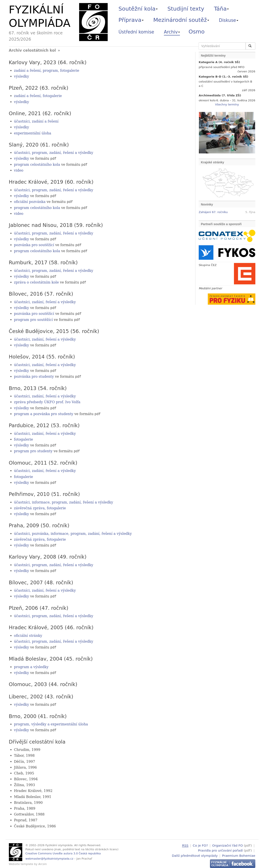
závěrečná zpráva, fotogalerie (40, 507)
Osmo (197, 32)
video (19, 170)
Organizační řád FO (228, 844)
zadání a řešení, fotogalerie (38, 96)
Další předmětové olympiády (195, 854)
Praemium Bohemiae (239, 854)
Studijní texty (186, 9)
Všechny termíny (227, 104)
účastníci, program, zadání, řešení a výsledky (54, 153)
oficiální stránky (28, 635)
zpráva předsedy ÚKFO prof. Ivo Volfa (47, 401)
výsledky (22, 76)
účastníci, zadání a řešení (36, 121)
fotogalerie (24, 439)
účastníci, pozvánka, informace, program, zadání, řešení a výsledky (73, 533)
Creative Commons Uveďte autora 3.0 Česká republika (63, 852)
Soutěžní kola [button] (138, 9)
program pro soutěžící (34, 319)
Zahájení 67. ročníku (213, 212)
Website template (21, 863)
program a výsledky (31, 666)
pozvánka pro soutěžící (34, 245)
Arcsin (42, 863)
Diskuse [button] (229, 20)
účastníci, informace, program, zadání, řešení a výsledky (64, 501)
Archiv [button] (172, 32)
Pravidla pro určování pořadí (220, 849)
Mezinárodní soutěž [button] (181, 20)
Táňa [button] (221, 9)
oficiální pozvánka (30, 202)
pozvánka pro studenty (34, 376)
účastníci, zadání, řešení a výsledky (45, 302)
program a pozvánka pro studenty (44, 413)
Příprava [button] (131, 20)
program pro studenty (33, 450)
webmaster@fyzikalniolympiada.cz (50, 858)
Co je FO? (200, 844)
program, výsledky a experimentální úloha (51, 723)
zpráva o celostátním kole (37, 282)
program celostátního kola (37, 165)
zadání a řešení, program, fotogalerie (47, 71)
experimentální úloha (33, 133)
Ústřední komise (136, 32)
